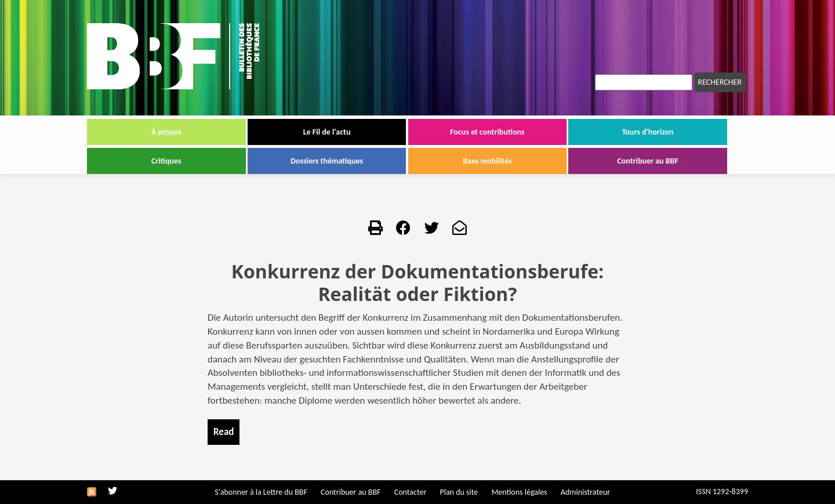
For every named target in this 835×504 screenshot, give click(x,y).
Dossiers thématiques (327, 161)
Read (224, 432)
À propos (166, 132)
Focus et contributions (487, 132)
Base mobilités (487, 161)
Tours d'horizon (648, 132)
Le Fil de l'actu (327, 132)
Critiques (166, 161)
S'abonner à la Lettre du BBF (261, 492)
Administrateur (585, 492)
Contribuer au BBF (648, 161)
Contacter (411, 492)
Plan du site (459, 492)
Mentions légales (519, 492)
